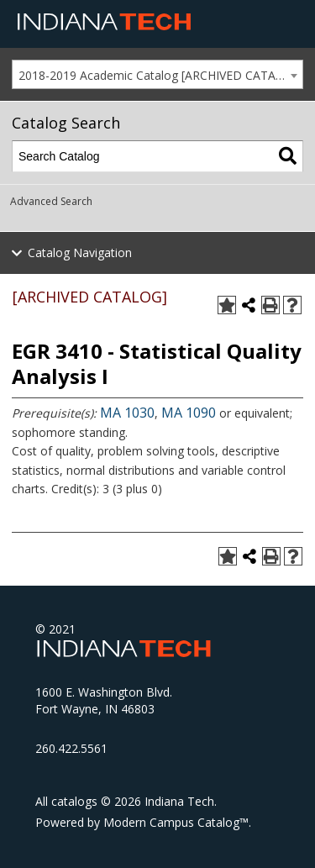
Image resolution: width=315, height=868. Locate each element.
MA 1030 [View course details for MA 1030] (127, 413)
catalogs (74, 801)
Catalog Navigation (80, 253)
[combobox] (157, 74)
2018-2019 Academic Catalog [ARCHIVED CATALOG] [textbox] (160, 75)
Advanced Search (51, 201)
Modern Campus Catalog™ (176, 822)
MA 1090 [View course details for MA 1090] (189, 413)
